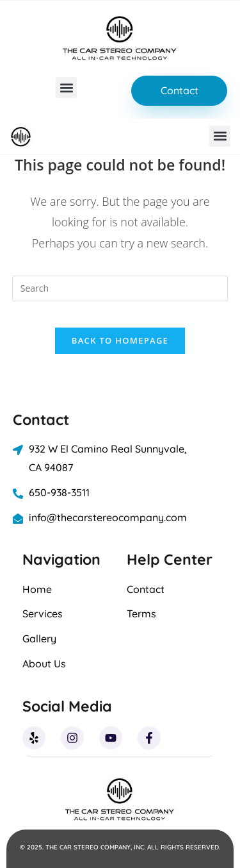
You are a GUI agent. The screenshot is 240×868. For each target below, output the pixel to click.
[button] (66, 88)
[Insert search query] (120, 288)
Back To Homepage (120, 340)
